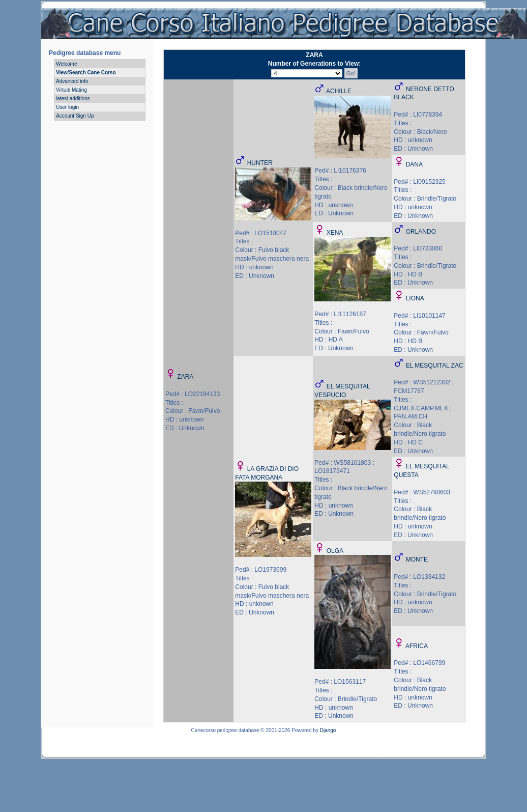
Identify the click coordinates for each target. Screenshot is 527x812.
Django (328, 730)
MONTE (417, 559)
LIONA (415, 298)
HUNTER (260, 163)
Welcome (67, 64)
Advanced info (72, 81)
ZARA (185, 377)
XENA (335, 233)
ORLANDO (421, 232)
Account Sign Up (75, 116)
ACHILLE (339, 91)
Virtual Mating (71, 90)
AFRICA (417, 646)
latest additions (73, 99)
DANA (414, 164)
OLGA (335, 551)
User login (67, 107)
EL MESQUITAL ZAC (435, 366)
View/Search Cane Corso (86, 73)
